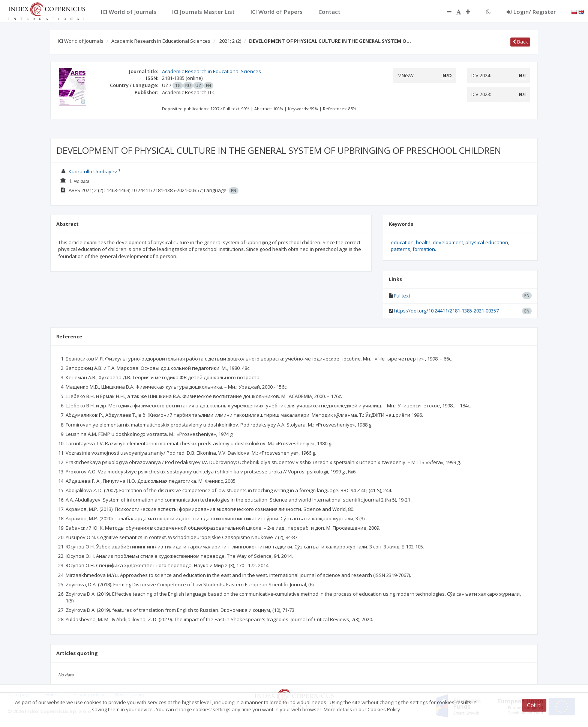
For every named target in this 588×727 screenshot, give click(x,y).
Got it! (534, 705)
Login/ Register (531, 12)
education (402, 242)
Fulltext (402, 296)
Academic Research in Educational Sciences (161, 41)
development (448, 242)
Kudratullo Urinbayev (93, 171)
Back (520, 42)
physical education (487, 242)
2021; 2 (230, 41)
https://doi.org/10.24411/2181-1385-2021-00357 (446, 311)
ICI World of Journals (81, 41)
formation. (424, 249)
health (423, 242)
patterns (400, 249)
